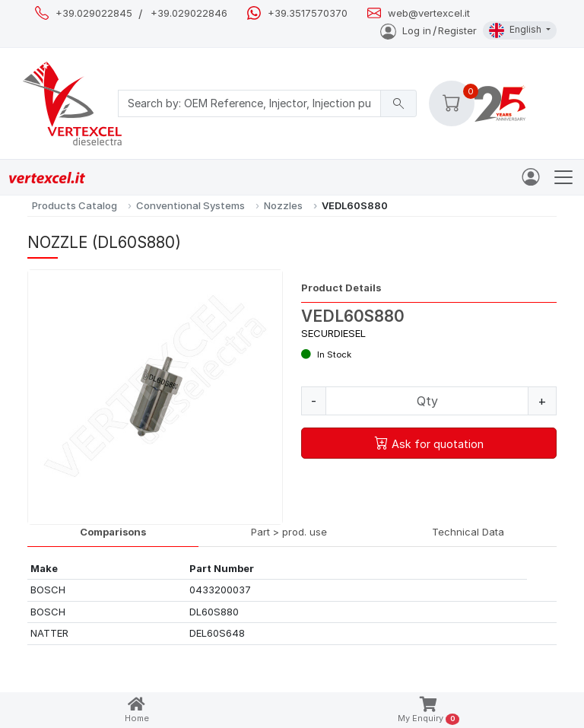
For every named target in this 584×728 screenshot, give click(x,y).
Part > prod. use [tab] (289, 532)
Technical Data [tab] (468, 532)
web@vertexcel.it (429, 13)
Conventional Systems (190, 205)
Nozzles (283, 205)
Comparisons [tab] (113, 532)
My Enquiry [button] (428, 711)
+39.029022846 (189, 13)
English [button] (516, 30)
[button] (452, 103)
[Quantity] (427, 401)
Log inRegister (428, 30)
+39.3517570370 (308, 13)
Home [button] (137, 710)
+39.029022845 (94, 13)
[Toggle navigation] (563, 177)
